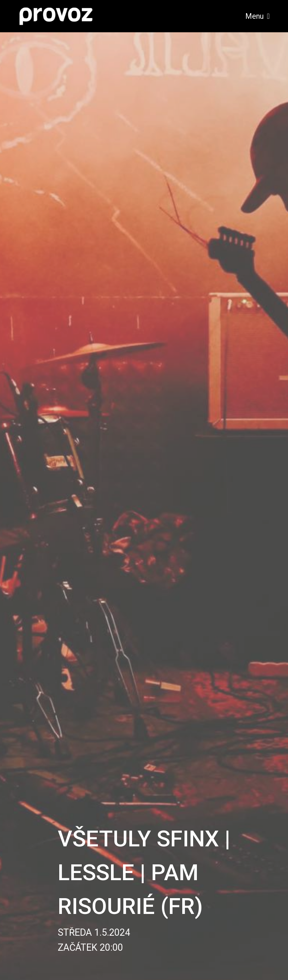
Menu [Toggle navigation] (257, 16)
